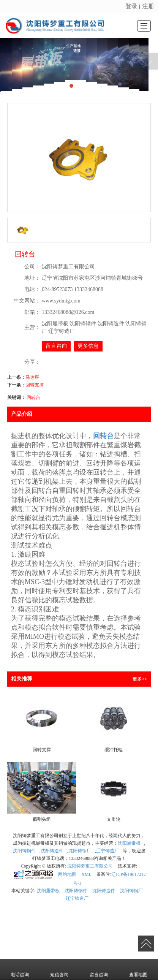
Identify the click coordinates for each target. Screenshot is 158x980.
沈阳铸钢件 (24, 851)
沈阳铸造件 (52, 851)
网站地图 (67, 874)
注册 (148, 6)
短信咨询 (59, 969)
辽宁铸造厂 (107, 851)
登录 (131, 6)
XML (86, 874)
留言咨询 (56, 346)
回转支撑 (35, 385)
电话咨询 (20, 969)
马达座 (32, 377)
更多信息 (88, 346)
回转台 (33, 397)
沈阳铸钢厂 (80, 851)
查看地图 (138, 969)
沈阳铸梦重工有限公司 (90, 866)
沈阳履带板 (129, 843)
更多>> (140, 679)
